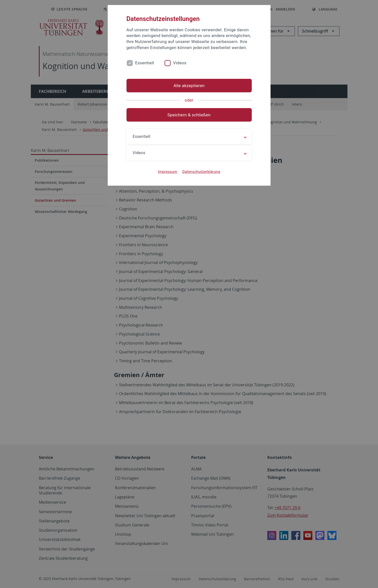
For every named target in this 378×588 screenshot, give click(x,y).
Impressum (168, 172)
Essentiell (145, 63)
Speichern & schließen (189, 115)
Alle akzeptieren (189, 86)
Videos (180, 63)
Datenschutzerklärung (201, 172)
